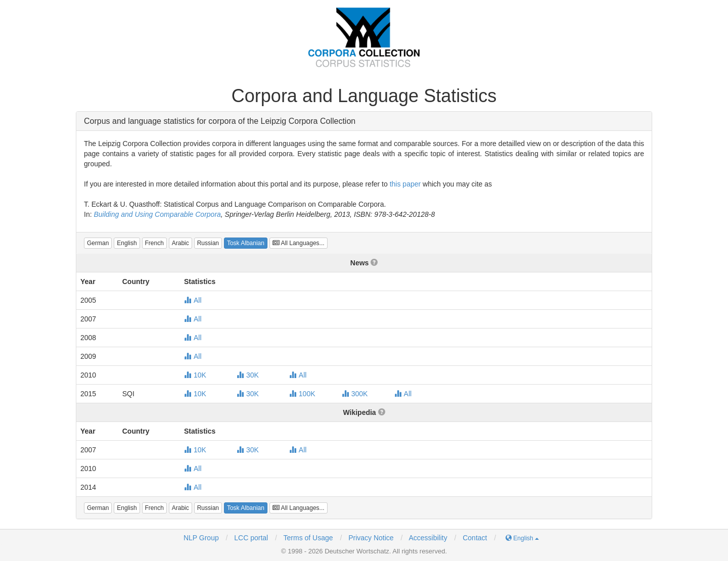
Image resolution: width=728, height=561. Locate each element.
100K (302, 394)
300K (355, 394)
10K (195, 375)
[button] (98, 243)
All (193, 300)
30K (248, 375)
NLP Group (201, 538)
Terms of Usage (308, 538)
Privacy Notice (371, 538)
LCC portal (250, 538)
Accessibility (428, 538)
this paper (405, 184)
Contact (475, 538)
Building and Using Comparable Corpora (157, 214)
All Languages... (299, 243)
